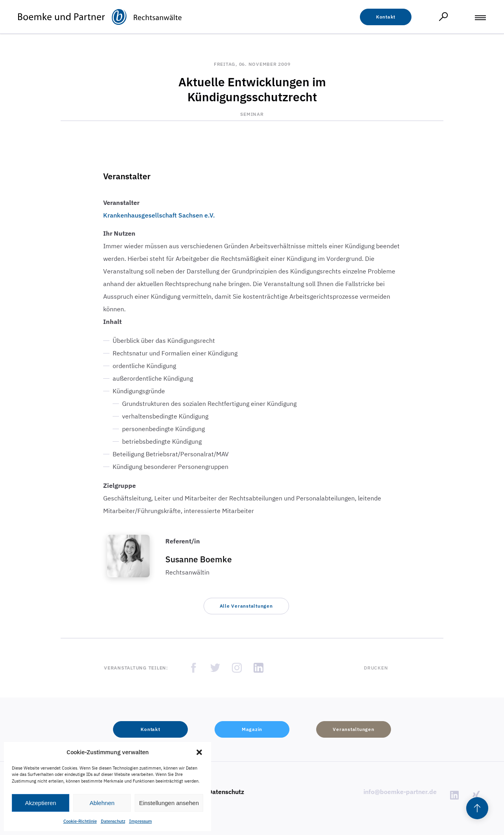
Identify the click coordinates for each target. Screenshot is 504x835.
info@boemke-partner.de (400, 792)
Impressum (141, 821)
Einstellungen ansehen (169, 803)
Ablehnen (102, 803)
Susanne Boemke (199, 559)
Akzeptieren (40, 803)
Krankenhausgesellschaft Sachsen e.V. (159, 215)
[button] (199, 752)
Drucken (376, 668)
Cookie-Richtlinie (80, 821)
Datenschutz (113, 821)
